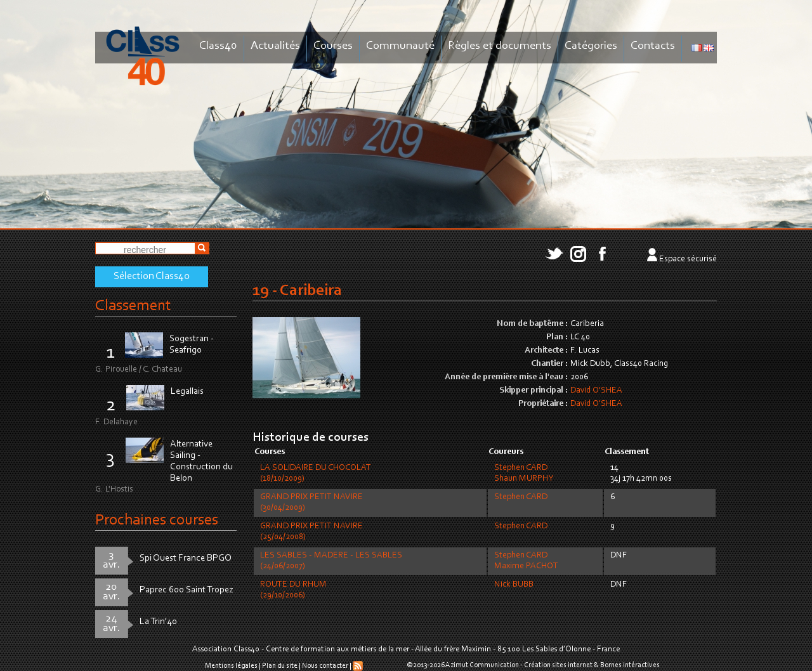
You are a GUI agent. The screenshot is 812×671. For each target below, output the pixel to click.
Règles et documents (500, 46)
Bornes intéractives (630, 665)
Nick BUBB (514, 585)
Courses (333, 46)
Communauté (400, 46)
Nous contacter (325, 666)
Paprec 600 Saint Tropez (187, 590)
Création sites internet (558, 665)
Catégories (591, 46)
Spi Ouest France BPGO (186, 558)
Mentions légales (231, 666)
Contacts (653, 46)
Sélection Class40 (152, 277)
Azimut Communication (482, 665)
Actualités (275, 46)
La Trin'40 (158, 622)
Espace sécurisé (688, 259)
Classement (133, 306)
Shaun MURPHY (524, 479)
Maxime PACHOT (526, 566)
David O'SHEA (596, 391)
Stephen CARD (521, 468)
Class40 (218, 46)
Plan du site (280, 666)
